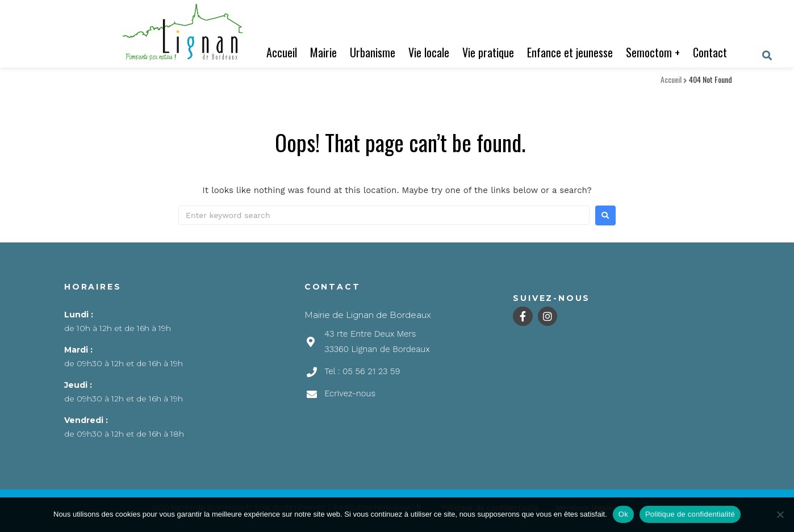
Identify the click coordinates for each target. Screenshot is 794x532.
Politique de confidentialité (690, 514)
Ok (623, 514)
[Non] (780, 514)
